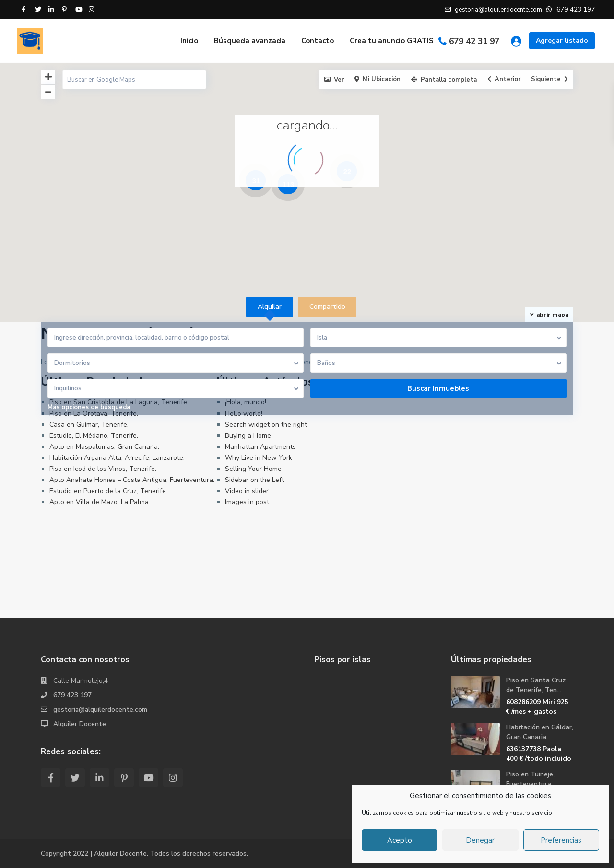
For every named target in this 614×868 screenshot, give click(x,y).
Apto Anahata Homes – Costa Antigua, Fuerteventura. (132, 480)
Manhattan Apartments (260, 447)
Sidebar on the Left (254, 480)
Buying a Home (248, 436)
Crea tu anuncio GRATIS (392, 41)
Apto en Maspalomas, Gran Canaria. (104, 447)
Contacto (318, 41)
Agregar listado (562, 41)
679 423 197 (72, 695)
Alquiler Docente (80, 724)
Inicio (189, 41)
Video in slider (247, 491)
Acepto (400, 840)
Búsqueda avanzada (250, 41)
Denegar (480, 840)
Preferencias (561, 840)
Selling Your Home (253, 469)
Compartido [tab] (327, 307)
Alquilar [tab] (270, 307)
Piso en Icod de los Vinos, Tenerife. (103, 469)
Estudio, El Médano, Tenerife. (94, 436)
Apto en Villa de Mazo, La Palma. (100, 502)
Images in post (247, 502)
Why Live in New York (259, 458)
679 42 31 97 (474, 41)
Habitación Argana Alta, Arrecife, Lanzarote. (117, 458)
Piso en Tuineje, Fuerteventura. (530, 779)
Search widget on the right (266, 425)
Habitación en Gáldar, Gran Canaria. (540, 732)
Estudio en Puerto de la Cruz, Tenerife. (108, 491)
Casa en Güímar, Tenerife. (89, 425)
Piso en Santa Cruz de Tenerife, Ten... (536, 685)
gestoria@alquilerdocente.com (101, 710)
